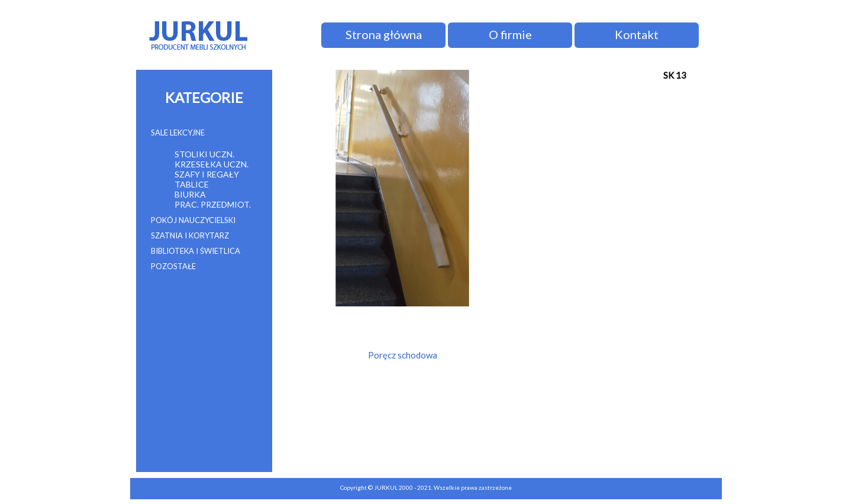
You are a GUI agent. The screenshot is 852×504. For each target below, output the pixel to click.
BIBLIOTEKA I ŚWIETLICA (196, 251)
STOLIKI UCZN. (204, 154)
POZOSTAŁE (173, 266)
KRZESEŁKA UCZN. (212, 164)
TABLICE (192, 184)
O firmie (510, 34)
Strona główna (384, 34)
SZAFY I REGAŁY (207, 174)
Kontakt (637, 34)
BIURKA (190, 194)
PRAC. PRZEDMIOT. (213, 204)
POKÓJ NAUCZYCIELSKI (193, 220)
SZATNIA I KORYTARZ (190, 235)
